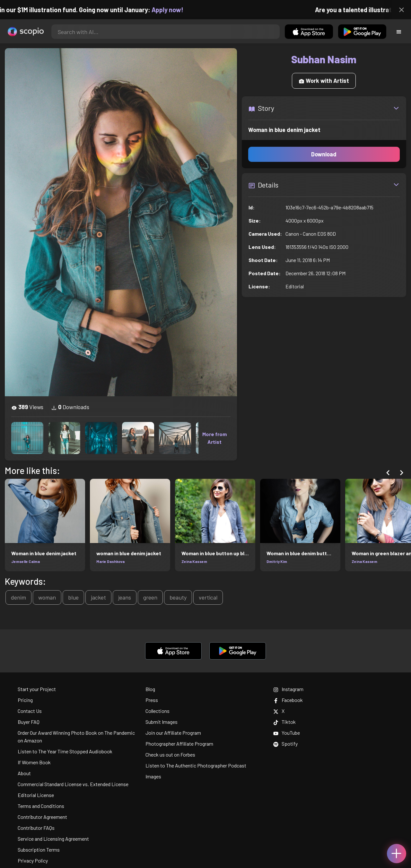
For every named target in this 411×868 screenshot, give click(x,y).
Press (152, 700)
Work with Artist (324, 81)
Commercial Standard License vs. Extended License (73, 784)
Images (153, 776)
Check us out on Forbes (170, 754)
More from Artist (214, 438)
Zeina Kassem (194, 561)
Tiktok (284, 722)
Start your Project (37, 689)
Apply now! (173, 10)
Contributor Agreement (42, 817)
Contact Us (30, 711)
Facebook (288, 700)
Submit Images (162, 722)
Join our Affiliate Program (173, 733)
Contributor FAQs (36, 828)
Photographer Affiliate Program (179, 744)
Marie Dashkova (110, 561)
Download (324, 154)
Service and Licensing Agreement (53, 839)
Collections (157, 711)
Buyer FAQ (29, 722)
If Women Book (34, 762)
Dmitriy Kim (277, 561)
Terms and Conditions (41, 806)
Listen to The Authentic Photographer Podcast (196, 765)
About (24, 773)
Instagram (288, 689)
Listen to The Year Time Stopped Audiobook (65, 751)
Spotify (285, 744)
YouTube (287, 733)
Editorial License (36, 795)
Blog (150, 689)
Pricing (25, 700)
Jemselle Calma (26, 561)
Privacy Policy (33, 860)
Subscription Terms (39, 850)
